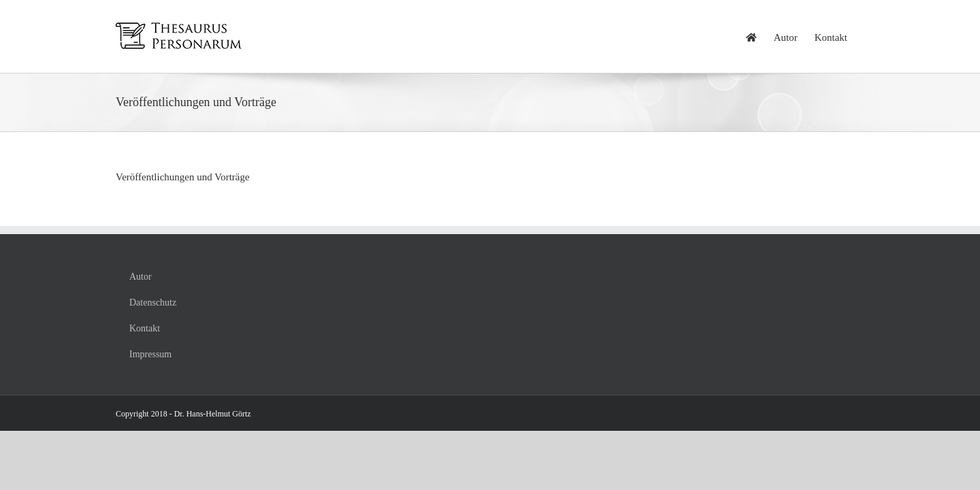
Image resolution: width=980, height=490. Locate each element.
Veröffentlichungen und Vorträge (183, 177)
